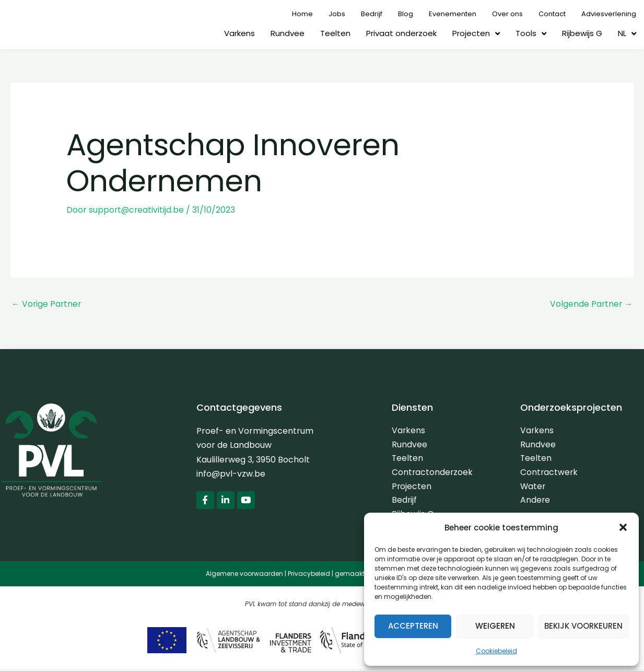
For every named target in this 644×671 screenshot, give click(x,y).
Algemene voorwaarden (244, 576)
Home (302, 14)
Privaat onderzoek (401, 33)
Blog (406, 14)
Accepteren (413, 626)
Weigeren (495, 626)
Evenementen (453, 14)
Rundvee (288, 33)
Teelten (335, 33)
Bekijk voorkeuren (583, 626)
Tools (531, 34)
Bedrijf (372, 14)
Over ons (507, 14)
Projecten (476, 34)
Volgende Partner (591, 304)
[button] (623, 527)
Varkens (239, 33)
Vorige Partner (47, 304)
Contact (552, 14)
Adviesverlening (609, 14)
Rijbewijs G (582, 33)
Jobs (337, 14)
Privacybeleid (309, 576)
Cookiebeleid (496, 651)
